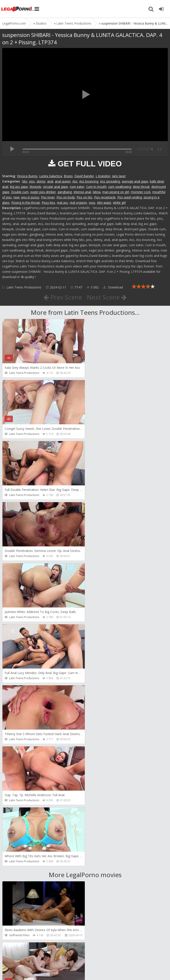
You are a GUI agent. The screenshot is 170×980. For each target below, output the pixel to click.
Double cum (20, 192)
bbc (25, 181)
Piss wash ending (130, 197)
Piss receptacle (105, 197)
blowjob (35, 187)
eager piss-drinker (43, 192)
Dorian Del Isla (18, 874)
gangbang (65, 192)
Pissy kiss (48, 203)
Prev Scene (63, 297)
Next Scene (107, 297)
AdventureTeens (103, 752)
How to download (65, 955)
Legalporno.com (18, 9)
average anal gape (135, 181)
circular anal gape (55, 187)
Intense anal (82, 192)
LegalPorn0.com (35, 968)
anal (50, 181)
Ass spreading (110, 181)
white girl (119, 203)
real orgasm (78, 203)
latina (97, 192)
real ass (62, 203)
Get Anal (98, 874)
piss (32, 181)
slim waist (104, 203)
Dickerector (100, 691)
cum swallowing (120, 187)
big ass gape (19, 187)
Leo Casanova (18, 752)
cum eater (77, 187)
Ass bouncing (89, 181)
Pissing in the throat (26, 203)
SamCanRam (101, 813)
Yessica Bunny (27, 176)
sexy (92, 203)
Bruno (68, 176)
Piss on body (66, 197)
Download (113, 287)
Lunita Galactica (51, 176)
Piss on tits (84, 197)
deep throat (141, 187)
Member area (33, 955)
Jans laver (119, 176)
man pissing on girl (116, 192)
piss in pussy (30, 197)
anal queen (63, 181)
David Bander (84, 176)
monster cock (141, 192)
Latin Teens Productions (24, 287)
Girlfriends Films (19, 691)
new (16, 197)
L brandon (103, 176)
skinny (41, 181)
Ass (75, 181)
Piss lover (48, 197)
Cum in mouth (96, 187)
